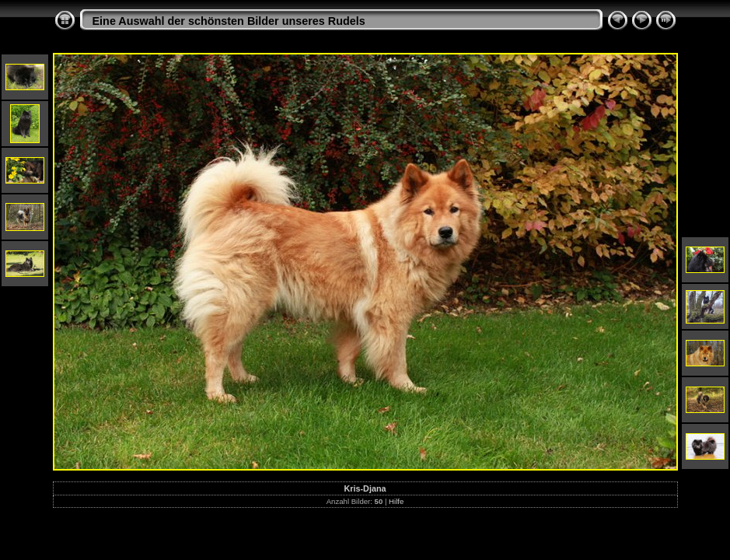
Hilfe (396, 501)
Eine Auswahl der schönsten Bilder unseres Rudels (229, 21)
